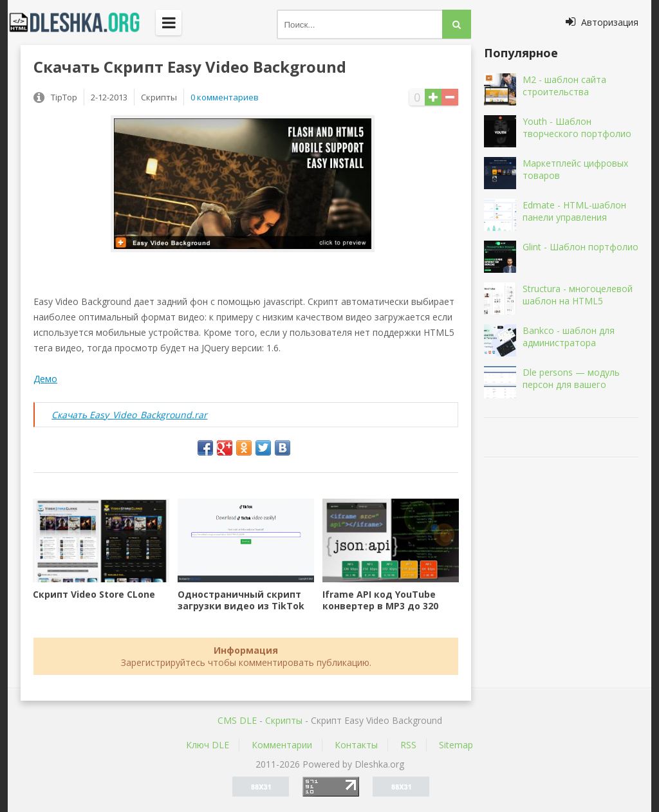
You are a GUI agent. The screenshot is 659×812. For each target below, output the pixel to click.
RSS (408, 745)
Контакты (356, 745)
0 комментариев (225, 97)
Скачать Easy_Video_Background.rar (129, 415)
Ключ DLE (208, 745)
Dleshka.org (82, 23)
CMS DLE (237, 720)
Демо (45, 379)
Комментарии (282, 745)
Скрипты (284, 720)
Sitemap (456, 745)
